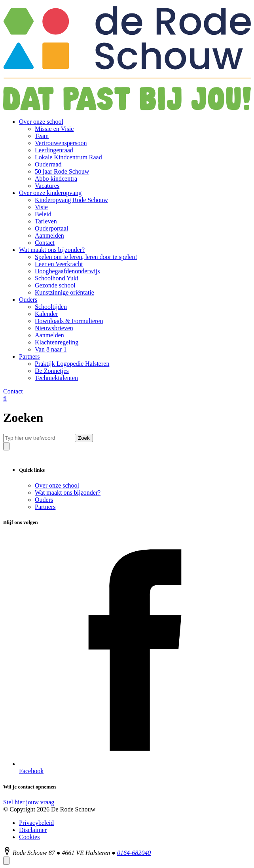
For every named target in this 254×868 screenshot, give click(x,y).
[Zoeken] (5, 398)
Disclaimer (33, 830)
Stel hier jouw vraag (29, 802)
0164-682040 (134, 853)
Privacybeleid (36, 823)
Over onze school (57, 485)
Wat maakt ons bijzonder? (68, 493)
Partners (45, 507)
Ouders (44, 500)
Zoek (84, 438)
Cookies (29, 837)
